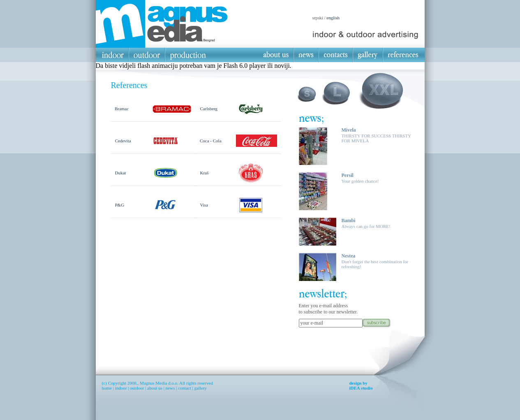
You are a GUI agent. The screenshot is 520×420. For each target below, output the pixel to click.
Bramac (122, 109)
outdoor (137, 388)
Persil (348, 175)
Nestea (349, 256)
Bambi (349, 220)
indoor (121, 388)
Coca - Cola (211, 141)
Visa (204, 205)
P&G (120, 205)
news (170, 388)
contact (185, 388)
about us (155, 388)
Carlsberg (209, 109)
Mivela (349, 130)
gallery (201, 388)
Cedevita (123, 141)
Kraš (205, 173)
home (107, 388)
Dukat (121, 173)
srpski (318, 18)
